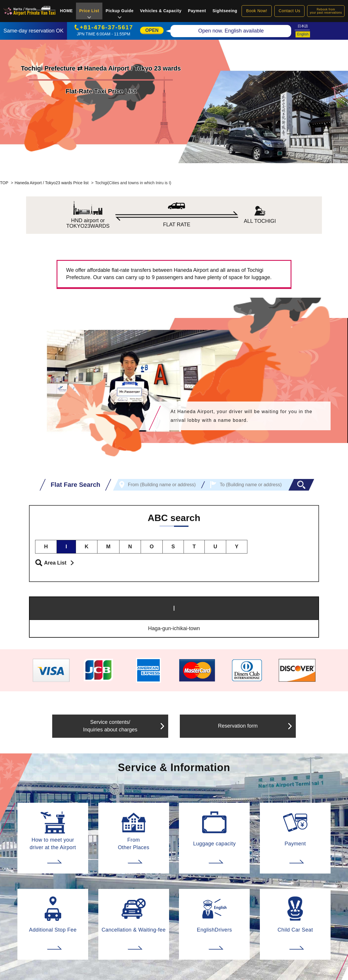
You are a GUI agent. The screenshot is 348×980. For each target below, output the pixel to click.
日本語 (303, 26)
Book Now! (257, 11)
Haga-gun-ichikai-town (174, 628)
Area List (55, 563)
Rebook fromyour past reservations (326, 11)
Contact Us (290, 11)
